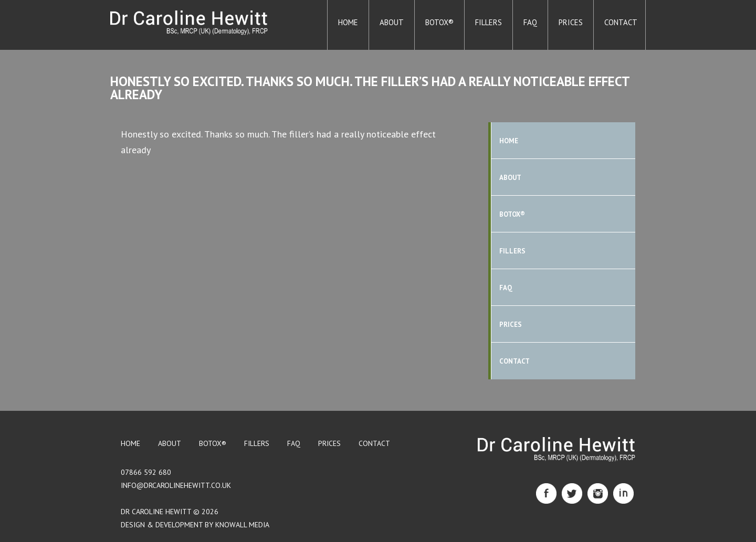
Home (348, 22)
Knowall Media (242, 525)
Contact (621, 22)
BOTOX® (439, 22)
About (392, 22)
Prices (571, 22)
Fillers (489, 22)
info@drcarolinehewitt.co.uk (176, 485)
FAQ (530, 22)
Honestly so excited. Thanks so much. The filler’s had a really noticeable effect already (370, 88)
